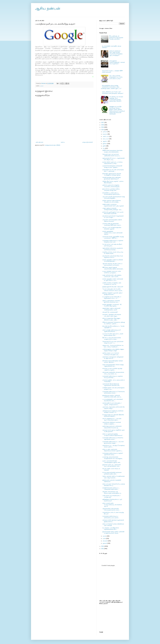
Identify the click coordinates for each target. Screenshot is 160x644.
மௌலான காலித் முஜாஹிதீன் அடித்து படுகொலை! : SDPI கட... (113, 237)
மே (104, 148)
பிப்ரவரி (105, 541)
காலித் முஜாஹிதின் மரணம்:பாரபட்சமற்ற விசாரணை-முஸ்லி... (113, 233)
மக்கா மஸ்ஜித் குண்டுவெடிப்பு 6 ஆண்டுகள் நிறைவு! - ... (111, 331)
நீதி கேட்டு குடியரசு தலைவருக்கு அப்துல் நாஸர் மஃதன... (112, 338)
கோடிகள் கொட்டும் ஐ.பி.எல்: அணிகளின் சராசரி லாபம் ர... (111, 155)
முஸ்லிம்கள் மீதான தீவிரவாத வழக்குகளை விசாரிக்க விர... (111, 385)
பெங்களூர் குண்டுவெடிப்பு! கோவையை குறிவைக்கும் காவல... (114, 392)
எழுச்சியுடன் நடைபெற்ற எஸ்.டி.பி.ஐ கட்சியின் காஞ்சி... (113, 253)
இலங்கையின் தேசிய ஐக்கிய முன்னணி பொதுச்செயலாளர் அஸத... (113, 532)
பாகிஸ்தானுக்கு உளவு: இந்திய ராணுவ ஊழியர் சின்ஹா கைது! (113, 350)
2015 (103, 125)
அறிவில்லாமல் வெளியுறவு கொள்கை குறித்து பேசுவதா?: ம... (113, 412)
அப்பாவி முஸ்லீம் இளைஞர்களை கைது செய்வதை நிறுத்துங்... (114, 197)
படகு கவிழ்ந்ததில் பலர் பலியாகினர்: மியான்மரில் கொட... (113, 400)
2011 (103, 549)
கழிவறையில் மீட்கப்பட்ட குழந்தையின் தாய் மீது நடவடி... (114, 159)
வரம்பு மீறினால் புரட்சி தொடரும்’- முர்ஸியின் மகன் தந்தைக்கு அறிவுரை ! (113, 93)
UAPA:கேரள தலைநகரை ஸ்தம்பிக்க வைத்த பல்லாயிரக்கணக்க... (112, 151)
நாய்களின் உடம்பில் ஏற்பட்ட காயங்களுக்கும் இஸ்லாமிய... (112, 194)
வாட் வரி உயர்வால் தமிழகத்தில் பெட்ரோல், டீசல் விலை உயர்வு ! (116, 77)
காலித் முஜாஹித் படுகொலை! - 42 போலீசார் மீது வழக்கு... (112, 305)
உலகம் (42, 86)
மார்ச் (104, 539)
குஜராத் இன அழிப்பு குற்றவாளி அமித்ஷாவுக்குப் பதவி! (111, 309)
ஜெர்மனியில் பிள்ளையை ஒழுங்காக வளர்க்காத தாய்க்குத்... (113, 249)
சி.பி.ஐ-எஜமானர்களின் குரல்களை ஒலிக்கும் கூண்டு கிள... (112, 473)
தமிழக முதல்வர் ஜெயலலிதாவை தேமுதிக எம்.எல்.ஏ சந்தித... (112, 201)
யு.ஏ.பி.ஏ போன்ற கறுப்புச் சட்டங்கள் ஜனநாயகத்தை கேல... (113, 334)
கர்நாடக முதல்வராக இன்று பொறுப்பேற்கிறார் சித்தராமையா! (112, 435)
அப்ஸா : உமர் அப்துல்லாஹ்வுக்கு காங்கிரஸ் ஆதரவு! (112, 228)
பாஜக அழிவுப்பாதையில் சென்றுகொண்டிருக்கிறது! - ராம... (112, 209)
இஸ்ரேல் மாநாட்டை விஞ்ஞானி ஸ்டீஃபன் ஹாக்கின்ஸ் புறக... (112, 465)
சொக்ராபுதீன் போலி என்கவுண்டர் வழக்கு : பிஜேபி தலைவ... (112, 404)
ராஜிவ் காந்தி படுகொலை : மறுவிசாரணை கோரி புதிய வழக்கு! (113, 205)
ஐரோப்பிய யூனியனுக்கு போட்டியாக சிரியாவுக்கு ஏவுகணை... (113, 213)
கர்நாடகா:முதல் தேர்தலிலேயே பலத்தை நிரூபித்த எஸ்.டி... (114, 485)
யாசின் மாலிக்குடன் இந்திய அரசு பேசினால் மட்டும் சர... (112, 284)
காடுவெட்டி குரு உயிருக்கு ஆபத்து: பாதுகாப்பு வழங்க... (112, 369)
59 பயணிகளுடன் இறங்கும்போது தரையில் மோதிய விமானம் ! (116, 38)
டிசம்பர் (105, 132)
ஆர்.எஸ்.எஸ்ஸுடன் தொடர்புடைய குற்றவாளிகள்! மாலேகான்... (112, 264)
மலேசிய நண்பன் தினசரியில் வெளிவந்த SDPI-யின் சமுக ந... (112, 224)
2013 (103, 130)
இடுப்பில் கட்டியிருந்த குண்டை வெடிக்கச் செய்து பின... (111, 190)
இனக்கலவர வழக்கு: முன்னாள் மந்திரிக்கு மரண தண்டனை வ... (112, 396)
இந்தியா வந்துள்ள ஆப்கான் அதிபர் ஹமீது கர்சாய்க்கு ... (112, 294)
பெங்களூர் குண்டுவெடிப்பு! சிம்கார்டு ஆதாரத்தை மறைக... (113, 438)
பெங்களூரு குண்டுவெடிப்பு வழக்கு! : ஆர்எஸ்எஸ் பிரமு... (113, 454)
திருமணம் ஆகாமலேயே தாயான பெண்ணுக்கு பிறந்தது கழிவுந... (112, 174)
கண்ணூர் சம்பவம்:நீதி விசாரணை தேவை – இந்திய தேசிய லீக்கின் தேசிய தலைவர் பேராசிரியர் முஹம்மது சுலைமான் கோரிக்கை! (117, 110)
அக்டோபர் (106, 136)
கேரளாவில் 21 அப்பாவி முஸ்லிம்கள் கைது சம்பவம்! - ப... (113, 342)
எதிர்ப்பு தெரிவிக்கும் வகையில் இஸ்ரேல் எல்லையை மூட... (111, 301)
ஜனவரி (105, 543)
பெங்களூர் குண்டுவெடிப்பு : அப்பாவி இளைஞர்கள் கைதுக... (113, 442)
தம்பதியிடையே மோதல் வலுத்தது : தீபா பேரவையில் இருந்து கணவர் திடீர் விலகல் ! (116, 99)
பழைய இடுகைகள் (87, 142)
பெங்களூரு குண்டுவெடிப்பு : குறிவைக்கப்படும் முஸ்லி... (111, 517)
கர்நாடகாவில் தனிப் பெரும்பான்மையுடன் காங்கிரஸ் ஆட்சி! (112, 505)
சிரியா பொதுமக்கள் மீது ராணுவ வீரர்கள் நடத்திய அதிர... (111, 319)
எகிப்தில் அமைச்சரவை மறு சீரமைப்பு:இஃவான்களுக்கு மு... (112, 492)
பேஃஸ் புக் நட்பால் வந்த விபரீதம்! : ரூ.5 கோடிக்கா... (112, 245)
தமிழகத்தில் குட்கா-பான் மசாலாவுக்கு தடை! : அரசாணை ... (113, 170)
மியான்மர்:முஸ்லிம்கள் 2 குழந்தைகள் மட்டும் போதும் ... (113, 217)
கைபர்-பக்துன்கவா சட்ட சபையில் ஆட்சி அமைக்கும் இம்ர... (112, 419)
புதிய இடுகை (39, 142)
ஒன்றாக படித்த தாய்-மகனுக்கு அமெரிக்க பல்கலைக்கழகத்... (111, 186)
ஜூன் (104, 146)
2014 (103, 127)
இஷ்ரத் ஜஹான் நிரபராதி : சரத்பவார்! (113, 287)
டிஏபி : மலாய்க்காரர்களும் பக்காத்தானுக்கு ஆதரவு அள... (112, 462)
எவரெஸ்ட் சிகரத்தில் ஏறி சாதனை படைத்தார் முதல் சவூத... (112, 315)
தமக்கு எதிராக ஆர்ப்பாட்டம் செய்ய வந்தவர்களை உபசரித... (112, 163)
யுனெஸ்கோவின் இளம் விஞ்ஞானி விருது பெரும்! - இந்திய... (112, 167)
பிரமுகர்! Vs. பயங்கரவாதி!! (110, 312)
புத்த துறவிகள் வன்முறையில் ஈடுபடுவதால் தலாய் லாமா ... (111, 509)
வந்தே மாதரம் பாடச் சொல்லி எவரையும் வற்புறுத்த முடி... (111, 354)
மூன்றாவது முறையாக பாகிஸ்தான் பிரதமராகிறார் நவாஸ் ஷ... (112, 427)
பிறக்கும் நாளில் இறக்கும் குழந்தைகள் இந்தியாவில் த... (113, 521)
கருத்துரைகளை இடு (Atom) (52, 145)
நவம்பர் (105, 134)
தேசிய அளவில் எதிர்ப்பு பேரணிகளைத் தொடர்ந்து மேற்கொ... (114, 477)
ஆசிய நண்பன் (48, 8)
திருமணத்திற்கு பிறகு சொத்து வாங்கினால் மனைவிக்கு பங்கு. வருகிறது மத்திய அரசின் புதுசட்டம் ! (111, 87)
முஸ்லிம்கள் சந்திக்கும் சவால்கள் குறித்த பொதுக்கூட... (112, 423)
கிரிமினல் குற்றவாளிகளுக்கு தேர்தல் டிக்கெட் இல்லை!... (113, 361)
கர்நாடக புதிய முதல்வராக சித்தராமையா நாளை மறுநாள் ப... (113, 450)
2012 (103, 546)
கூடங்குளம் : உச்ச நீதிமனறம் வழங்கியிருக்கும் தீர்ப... (111, 529)
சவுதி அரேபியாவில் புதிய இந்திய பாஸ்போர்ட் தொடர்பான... (112, 276)
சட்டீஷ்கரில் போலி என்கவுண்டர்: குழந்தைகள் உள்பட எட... (112, 297)
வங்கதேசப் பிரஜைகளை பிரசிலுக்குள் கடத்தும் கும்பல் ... (113, 358)
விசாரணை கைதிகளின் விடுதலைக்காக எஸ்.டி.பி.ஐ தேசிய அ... (113, 373)
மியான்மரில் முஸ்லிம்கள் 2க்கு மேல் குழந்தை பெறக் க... (113, 257)
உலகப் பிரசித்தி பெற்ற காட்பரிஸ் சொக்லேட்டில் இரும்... (112, 272)
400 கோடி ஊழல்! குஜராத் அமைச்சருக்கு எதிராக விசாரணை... (113, 268)
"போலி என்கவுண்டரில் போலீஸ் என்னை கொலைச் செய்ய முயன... (113, 290)
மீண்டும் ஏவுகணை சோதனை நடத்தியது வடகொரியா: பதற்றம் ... (114, 323)
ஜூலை (105, 144)
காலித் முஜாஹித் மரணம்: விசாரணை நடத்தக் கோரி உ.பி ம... (113, 280)
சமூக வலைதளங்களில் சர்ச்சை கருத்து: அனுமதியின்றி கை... (113, 365)
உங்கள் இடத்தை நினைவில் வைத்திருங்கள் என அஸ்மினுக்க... (113, 458)
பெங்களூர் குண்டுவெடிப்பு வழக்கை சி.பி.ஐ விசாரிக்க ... (113, 377)
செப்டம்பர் (106, 139)
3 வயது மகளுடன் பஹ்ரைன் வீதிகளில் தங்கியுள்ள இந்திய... (113, 415)
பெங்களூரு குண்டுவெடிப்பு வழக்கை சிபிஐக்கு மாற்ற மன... (113, 241)
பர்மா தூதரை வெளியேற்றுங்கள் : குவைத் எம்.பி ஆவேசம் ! (117, 62)
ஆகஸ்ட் (105, 141)
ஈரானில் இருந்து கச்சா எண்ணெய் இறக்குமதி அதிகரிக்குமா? (112, 178)
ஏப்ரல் (105, 536)
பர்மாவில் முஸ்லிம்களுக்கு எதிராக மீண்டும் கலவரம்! (112, 220)
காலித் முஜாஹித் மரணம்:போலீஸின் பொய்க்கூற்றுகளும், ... (113, 260)
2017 (103, 123)
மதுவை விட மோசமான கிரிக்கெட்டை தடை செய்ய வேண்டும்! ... (113, 346)
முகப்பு (63, 142)
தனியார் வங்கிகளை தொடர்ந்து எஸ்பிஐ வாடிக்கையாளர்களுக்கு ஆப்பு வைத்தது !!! (116, 53)
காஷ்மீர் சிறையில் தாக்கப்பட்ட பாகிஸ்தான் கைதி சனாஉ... (111, 489)
